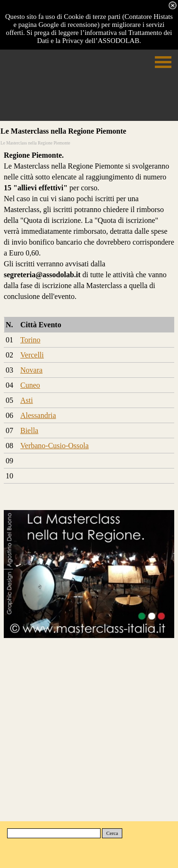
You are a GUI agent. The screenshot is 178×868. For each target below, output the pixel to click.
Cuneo (30, 385)
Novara (31, 370)
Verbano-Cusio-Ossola (55, 446)
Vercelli (32, 355)
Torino (30, 340)
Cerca (112, 833)
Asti (27, 400)
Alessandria (38, 415)
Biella (29, 430)
